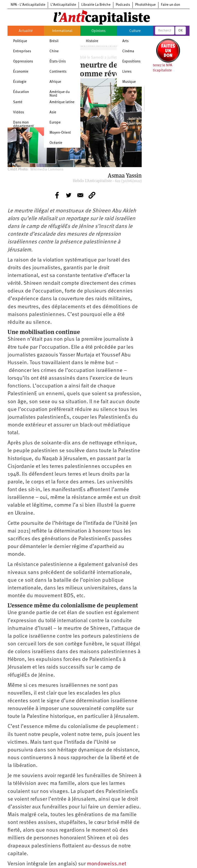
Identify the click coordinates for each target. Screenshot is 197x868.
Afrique (55, 82)
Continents (58, 72)
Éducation (21, 92)
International (62, 31)
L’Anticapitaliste (63, 5)
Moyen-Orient (60, 133)
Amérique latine (62, 102)
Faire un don (170, 5)
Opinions (98, 31)
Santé (18, 102)
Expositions (131, 62)
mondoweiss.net (107, 864)
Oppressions (23, 62)
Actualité (26, 31)
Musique (129, 82)
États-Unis (58, 62)
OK (181, 31)
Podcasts (123, 5)
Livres (127, 72)
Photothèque (145, 5)
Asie (53, 112)
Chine (54, 51)
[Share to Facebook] (57, 195)
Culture (135, 31)
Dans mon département (23, 124)
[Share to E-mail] (80, 195)
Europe (55, 123)
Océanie (56, 143)
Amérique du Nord (60, 94)
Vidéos (19, 112)
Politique (20, 41)
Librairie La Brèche (96, 5)
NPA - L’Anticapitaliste (28, 5)
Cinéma (128, 51)
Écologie (20, 82)
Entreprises (22, 51)
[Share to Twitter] (69, 195)
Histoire (92, 41)
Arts (125, 41)
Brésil (54, 41)
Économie (21, 72)
